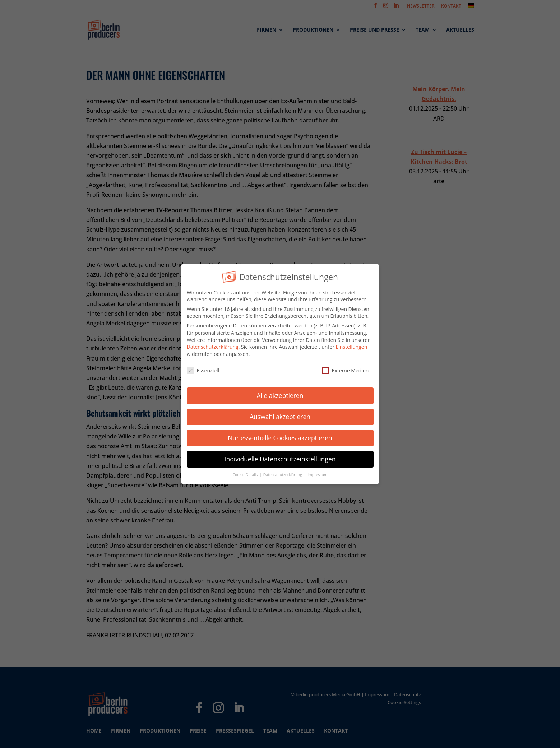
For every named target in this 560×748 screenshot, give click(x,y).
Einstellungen (352, 346)
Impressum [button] (317, 473)
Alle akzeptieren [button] (280, 394)
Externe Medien (345, 369)
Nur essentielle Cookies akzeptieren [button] (280, 437)
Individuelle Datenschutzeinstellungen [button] (280, 458)
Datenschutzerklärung (213, 346)
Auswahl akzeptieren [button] (280, 415)
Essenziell (203, 369)
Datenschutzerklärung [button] (283, 473)
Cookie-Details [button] (246, 473)
